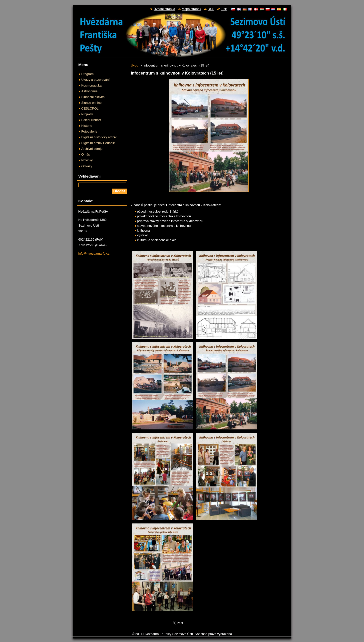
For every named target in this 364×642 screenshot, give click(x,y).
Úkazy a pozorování (96, 80)
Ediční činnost (91, 120)
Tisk (224, 9)
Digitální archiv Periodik (98, 143)
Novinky (87, 160)
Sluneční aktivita (93, 97)
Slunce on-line (92, 103)
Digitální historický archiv (99, 137)
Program (88, 74)
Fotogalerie (89, 131)
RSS (211, 9)
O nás (86, 154)
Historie (87, 126)
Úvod (135, 65)
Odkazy (87, 166)
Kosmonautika (92, 85)
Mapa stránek (192, 9)
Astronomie (90, 91)
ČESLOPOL (90, 108)
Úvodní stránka (164, 9)
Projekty (87, 114)
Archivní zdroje (92, 149)
